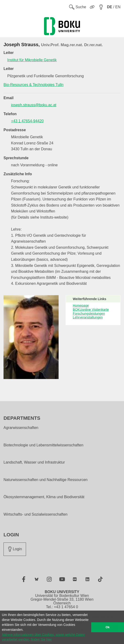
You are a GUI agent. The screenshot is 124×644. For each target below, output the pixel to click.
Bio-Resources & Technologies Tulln (34, 85)
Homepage (81, 306)
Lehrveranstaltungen (88, 317)
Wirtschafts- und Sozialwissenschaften (36, 514)
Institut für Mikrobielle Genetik (32, 60)
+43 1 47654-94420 (27, 121)
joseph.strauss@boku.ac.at (34, 105)
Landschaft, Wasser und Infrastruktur (34, 462)
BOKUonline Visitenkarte (91, 310)
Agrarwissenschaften (21, 428)
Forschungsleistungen (89, 314)
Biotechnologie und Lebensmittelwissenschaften (43, 445)
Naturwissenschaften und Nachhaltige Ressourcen (45, 480)
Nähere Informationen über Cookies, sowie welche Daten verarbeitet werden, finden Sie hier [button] (43, 637)
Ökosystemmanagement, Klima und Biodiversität (44, 497)
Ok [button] (108, 627)
